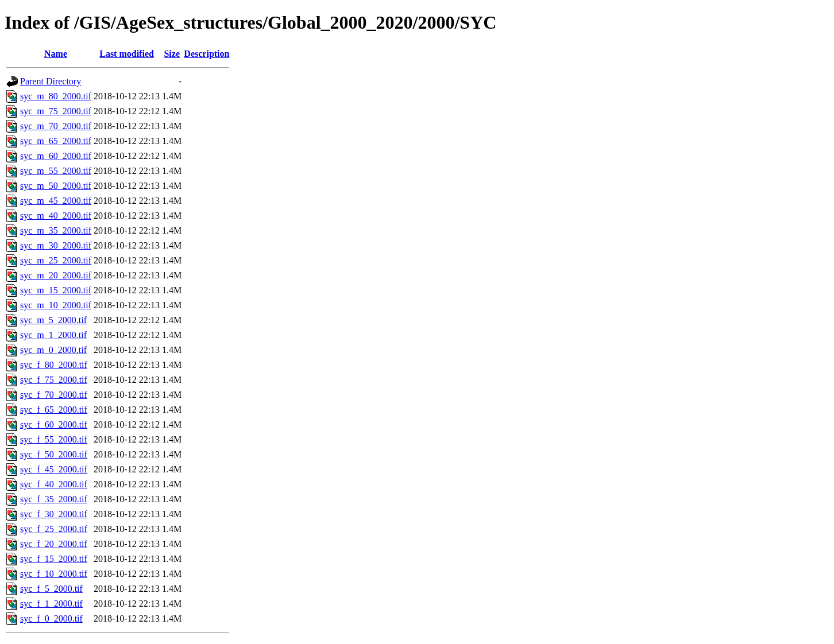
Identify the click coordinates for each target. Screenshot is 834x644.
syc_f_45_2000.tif (54, 469)
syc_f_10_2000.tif (54, 574)
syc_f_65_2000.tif (54, 410)
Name (56, 54)
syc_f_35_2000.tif (54, 499)
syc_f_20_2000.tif (54, 544)
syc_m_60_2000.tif (56, 156)
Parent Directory (51, 81)
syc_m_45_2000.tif (56, 201)
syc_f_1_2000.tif (51, 604)
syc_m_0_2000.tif (53, 350)
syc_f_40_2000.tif (54, 484)
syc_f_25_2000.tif (54, 529)
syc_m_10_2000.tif (56, 305)
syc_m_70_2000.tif (56, 126)
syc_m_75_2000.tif (56, 111)
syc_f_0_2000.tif (51, 618)
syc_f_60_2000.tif (54, 424)
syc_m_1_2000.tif (53, 335)
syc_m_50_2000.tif (56, 186)
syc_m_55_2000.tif (56, 171)
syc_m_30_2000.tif (56, 245)
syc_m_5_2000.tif (53, 320)
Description (206, 54)
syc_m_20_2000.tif (56, 275)
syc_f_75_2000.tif (54, 380)
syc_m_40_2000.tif (56, 216)
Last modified (127, 54)
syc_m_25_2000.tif (56, 260)
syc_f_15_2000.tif (54, 559)
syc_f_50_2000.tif (54, 454)
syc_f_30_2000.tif (54, 514)
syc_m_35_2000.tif (56, 230)
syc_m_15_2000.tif (56, 290)
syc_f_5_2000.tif (51, 589)
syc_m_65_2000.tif (56, 141)
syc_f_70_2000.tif (54, 395)
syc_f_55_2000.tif (54, 439)
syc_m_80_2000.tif (56, 96)
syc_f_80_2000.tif (54, 365)
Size (172, 54)
